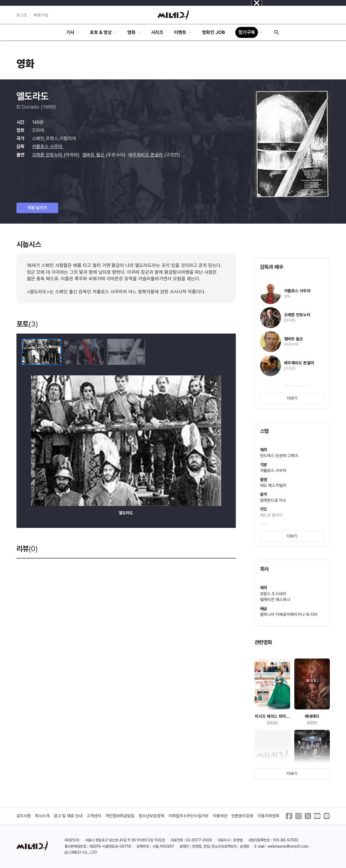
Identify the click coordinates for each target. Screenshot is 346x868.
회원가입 (41, 15)
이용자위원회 (268, 816)
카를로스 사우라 (48, 146)
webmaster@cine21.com (288, 846)
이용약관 (220, 816)
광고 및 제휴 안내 (68, 816)
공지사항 (24, 816)
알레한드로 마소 (273, 500)
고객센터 (94, 816)
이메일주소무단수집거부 (189, 816)
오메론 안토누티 (48, 155)
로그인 (22, 15)
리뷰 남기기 (37, 208)
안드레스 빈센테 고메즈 (279, 456)
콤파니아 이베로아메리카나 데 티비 (289, 614)
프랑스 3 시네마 (273, 594)
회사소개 (42, 816)
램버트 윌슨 (94, 155)
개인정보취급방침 (120, 816)
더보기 (292, 398)
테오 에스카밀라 (273, 485)
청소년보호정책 (151, 816)
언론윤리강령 (242, 816)
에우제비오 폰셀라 (146, 155)
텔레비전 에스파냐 (275, 600)
